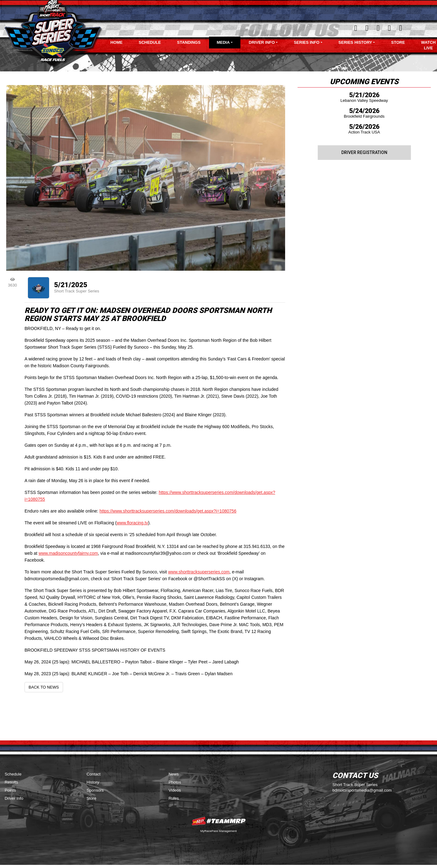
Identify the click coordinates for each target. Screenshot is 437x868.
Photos (175, 782)
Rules (174, 798)
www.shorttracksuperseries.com (199, 572)
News (174, 774)
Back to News (44, 687)
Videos (175, 790)
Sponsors (95, 790)
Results (11, 782)
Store (398, 42)
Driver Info (14, 798)
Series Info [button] (307, 42)
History (93, 782)
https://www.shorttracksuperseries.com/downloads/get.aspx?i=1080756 (168, 511)
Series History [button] (355, 42)
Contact (94, 774)
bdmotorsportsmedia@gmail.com (362, 790)
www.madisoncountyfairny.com (68, 553)
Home (117, 42)
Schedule (150, 42)
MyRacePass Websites (219, 821)
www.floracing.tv (132, 523)
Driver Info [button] (262, 42)
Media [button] (223, 42)
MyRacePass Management (218, 831)
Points (10, 790)
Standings (189, 42)
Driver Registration (364, 152)
